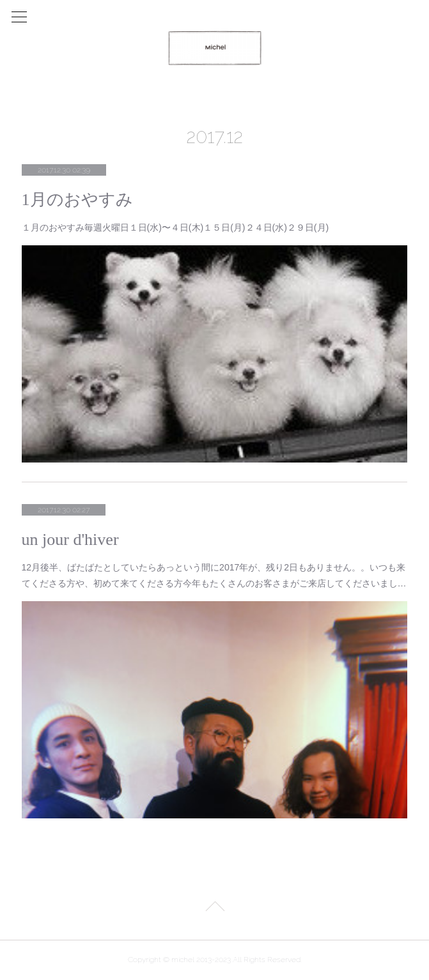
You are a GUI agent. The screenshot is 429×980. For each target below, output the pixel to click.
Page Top (215, 908)
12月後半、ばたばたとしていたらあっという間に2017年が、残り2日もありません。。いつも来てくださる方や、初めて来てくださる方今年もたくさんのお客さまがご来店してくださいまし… (214, 575)
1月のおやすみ (77, 200)
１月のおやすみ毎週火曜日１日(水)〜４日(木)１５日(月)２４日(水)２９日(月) (175, 227)
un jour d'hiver (70, 540)
